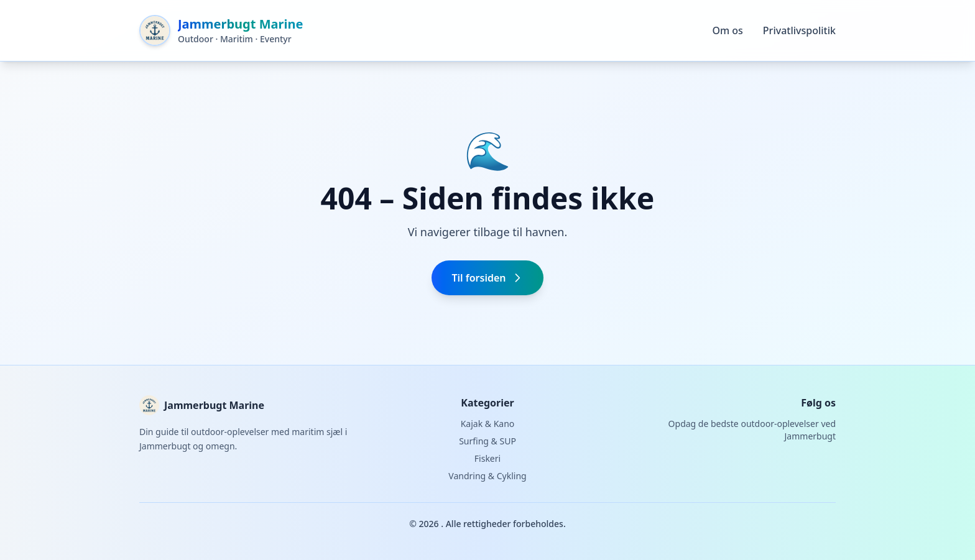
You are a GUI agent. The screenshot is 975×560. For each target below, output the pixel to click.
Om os (727, 30)
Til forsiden (487, 278)
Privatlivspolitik (799, 30)
